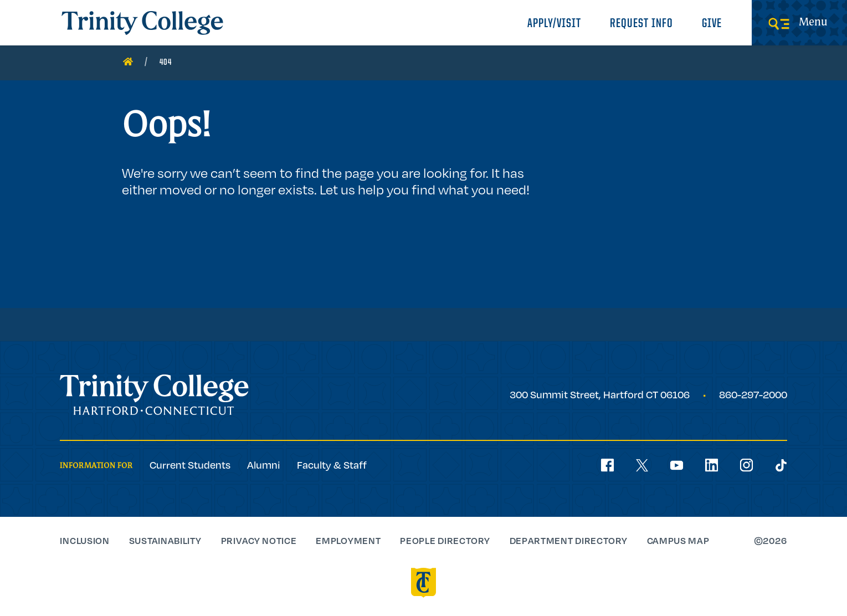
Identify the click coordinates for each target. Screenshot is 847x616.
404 (166, 63)
